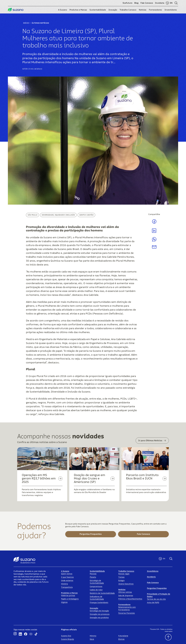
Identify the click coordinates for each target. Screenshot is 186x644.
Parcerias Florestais (127, 613)
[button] (63, 10)
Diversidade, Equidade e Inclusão (58, 215)
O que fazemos (67, 577)
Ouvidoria (160, 3)
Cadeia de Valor (96, 590)
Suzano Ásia (66, 636)
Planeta (93, 577)
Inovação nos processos (100, 614)
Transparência (67, 587)
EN (171, 3)
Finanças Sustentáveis (99, 603)
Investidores (153, 571)
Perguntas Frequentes (157, 588)
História (64, 584)
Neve (92, 639)
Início (26, 23)
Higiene (64, 602)
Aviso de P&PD (153, 603)
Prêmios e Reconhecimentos (130, 599)
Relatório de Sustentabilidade (102, 593)
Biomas (121, 639)
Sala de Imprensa (126, 596)
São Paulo (32, 215)
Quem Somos (67, 574)
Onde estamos (67, 581)
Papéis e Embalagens (70, 599)
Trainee (121, 577)
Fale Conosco (147, 3)
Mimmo (93, 636)
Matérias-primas (68, 596)
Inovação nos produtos (99, 618)
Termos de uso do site (156, 599)
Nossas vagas (124, 574)
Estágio (121, 581)
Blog (136, 3)
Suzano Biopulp (67, 639)
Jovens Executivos (126, 584)
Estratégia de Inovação (99, 611)
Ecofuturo (127, 3)
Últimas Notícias (40, 23)
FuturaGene (123, 636)
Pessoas (93, 574)
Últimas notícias (125, 592)
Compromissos (96, 587)
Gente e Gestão (86, 215)
